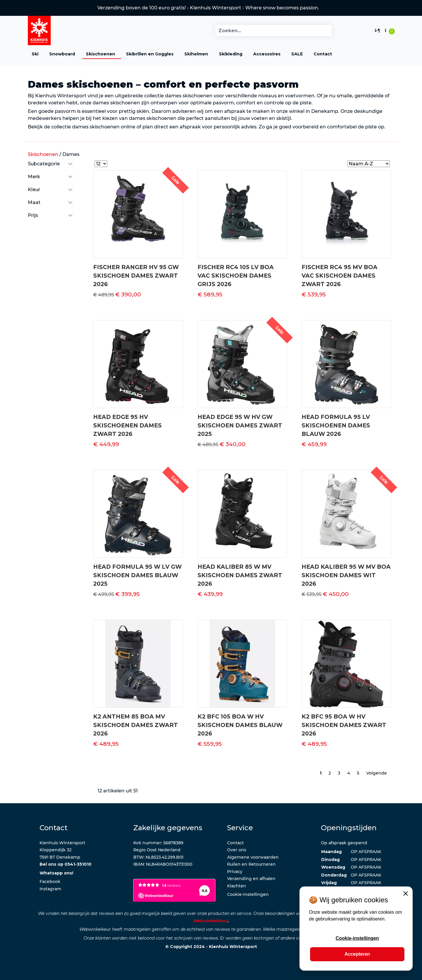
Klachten (237, 886)
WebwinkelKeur (210, 921)
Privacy (235, 872)
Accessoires (267, 54)
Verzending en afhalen (251, 879)
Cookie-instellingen (248, 894)
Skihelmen (196, 54)
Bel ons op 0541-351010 (65, 864)
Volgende (377, 773)
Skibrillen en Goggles (150, 54)
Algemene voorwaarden (253, 857)
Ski (35, 54)
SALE (297, 54)
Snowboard (62, 54)
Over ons (237, 850)
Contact (323, 54)
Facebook (50, 882)
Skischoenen (101, 54)
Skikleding (231, 54)
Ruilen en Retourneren (251, 864)
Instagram (50, 889)
